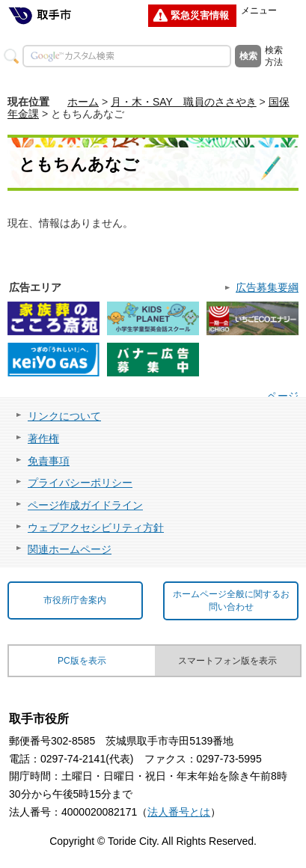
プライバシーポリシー (80, 483)
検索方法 (274, 56)
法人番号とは (179, 812)
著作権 (43, 438)
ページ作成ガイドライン (85, 505)
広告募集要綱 (267, 287)
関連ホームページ (70, 549)
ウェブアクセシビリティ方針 (96, 528)
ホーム (83, 102)
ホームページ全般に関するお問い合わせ (231, 600)
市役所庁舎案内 (75, 600)
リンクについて (64, 416)
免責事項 (49, 461)
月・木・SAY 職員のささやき (184, 102)
